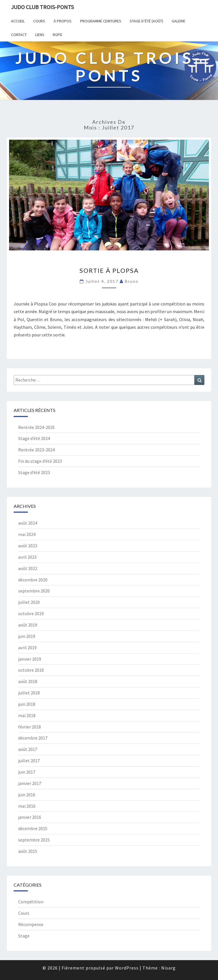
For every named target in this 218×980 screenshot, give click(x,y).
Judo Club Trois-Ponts (42, 7)
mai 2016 (27, 806)
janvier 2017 (30, 783)
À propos (63, 21)
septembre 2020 (34, 591)
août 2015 (28, 851)
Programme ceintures (101, 21)
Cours (39, 21)
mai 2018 (27, 715)
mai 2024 (27, 534)
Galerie (179, 21)
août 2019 (28, 625)
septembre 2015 (34, 840)
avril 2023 (27, 557)
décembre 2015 (33, 828)
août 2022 (28, 568)
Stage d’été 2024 (34, 438)
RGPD (57, 35)
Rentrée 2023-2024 (36, 450)
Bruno (132, 281)
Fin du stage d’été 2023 (40, 461)
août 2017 (28, 749)
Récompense (31, 924)
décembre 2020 (33, 580)
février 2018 (30, 727)
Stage (24, 936)
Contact (19, 35)
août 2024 (28, 523)
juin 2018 (27, 704)
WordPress (127, 968)
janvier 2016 (30, 817)
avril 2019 (27, 648)
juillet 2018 (29, 693)
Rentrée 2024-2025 (36, 427)
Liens (40, 35)
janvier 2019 (30, 659)
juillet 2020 (29, 602)
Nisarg (168, 968)
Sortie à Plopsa (109, 270)
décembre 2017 (33, 738)
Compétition (31, 902)
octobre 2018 (31, 670)
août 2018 (28, 681)
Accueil (18, 21)
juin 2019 (27, 636)
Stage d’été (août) (146, 21)
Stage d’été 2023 (34, 472)
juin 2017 (27, 772)
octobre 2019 (31, 613)
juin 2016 (27, 795)
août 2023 (28, 546)
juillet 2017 (29, 761)
